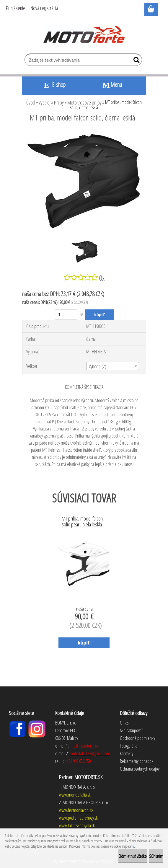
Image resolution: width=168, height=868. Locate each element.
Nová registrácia (44, 8)
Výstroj (45, 102)
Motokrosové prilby (84, 102)
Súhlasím (156, 856)
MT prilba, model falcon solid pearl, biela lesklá (82, 522)
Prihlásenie (16, 8)
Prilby (59, 102)
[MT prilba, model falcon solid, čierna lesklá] (84, 134)
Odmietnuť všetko (133, 856)
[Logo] (84, 34)
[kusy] (66, 315)
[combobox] (113, 366)
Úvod (31, 102)
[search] (135, 61)
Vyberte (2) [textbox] (98, 366)
